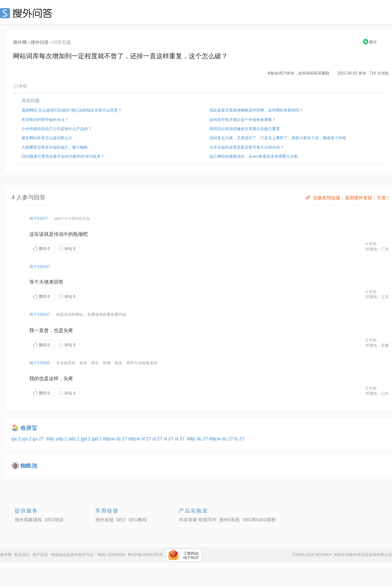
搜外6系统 (230, 520)
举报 (20, 86)
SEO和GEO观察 (259, 520)
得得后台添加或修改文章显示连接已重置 (245, 129)
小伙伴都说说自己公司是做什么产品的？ (57, 129)
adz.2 (74, 439)
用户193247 (40, 267)
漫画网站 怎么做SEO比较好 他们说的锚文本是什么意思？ (72, 110)
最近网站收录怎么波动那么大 (47, 138)
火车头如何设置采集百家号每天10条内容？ (247, 147)
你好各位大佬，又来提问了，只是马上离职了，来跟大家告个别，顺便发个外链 (278, 138)
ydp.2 (62, 439)
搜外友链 (104, 520)
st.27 (169, 439)
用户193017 (40, 314)
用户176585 (40, 363)
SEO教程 (138, 520)
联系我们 (22, 555)
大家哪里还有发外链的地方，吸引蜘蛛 (55, 147)
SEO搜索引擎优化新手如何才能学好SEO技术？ (63, 156)
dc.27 (203, 439)
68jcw (110, 439)
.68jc (51, 439)
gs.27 (39, 439)
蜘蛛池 (29, 466)
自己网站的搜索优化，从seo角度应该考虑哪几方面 (254, 156)
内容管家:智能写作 (198, 520)
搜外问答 (40, 42)
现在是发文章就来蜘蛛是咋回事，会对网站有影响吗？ (256, 110)
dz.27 (122, 439)
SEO (28, 13)
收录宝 (29, 428)
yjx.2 (17, 439)
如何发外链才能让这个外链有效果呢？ (243, 120)
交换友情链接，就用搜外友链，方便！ (348, 198)
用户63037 (39, 219)
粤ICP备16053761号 (145, 555)
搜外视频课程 (28, 520)
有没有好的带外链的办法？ (45, 120)
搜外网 (20, 42)
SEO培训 (54, 520)
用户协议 (40, 555)
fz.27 (239, 439)
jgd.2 (86, 439)
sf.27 (147, 439)
